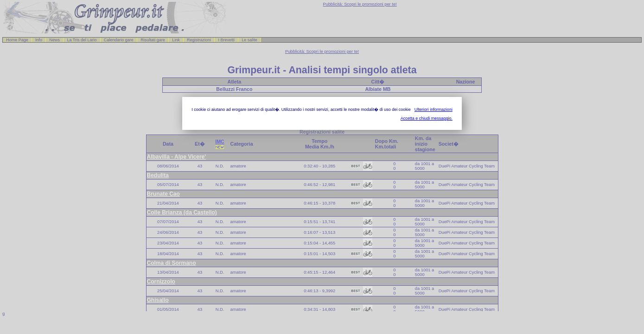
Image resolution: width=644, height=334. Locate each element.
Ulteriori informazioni (434, 109)
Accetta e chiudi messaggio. (427, 118)
